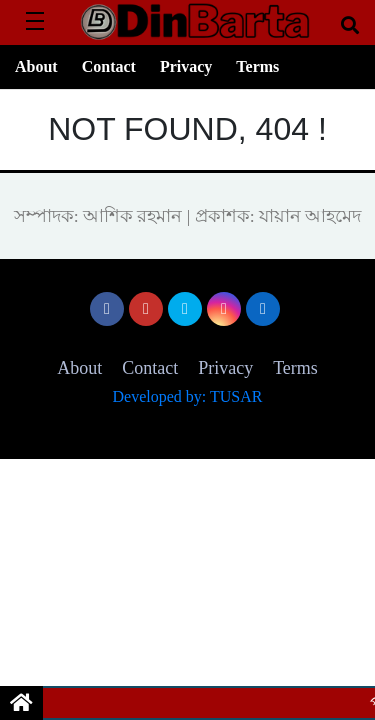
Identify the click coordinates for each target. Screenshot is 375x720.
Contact (109, 66)
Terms (257, 66)
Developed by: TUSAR (188, 396)
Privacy (186, 66)
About (36, 66)
